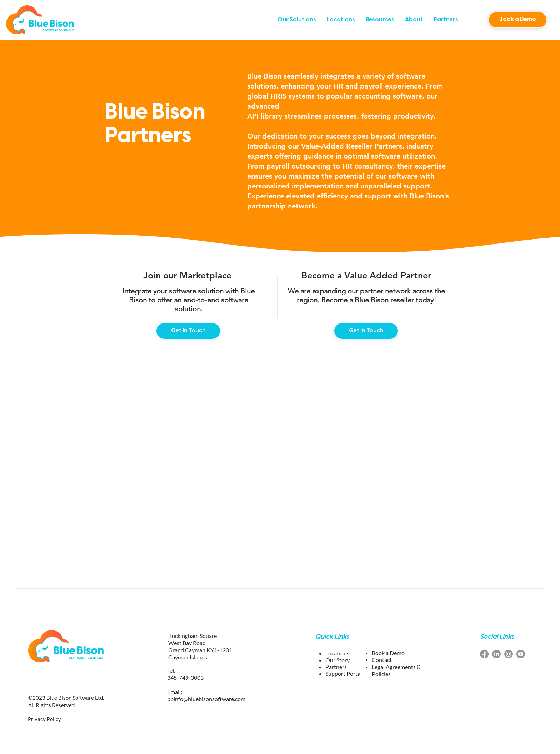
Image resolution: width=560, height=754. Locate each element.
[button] (297, 20)
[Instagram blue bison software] (509, 654)
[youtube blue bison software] (521, 654)
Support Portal (344, 673)
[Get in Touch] (188, 331)
